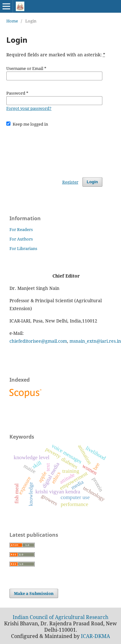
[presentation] (54, 149)
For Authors (21, 239)
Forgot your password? (29, 108)
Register (70, 182)
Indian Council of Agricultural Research (61, 617)
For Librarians (23, 248)
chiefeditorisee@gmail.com (38, 341)
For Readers (21, 229)
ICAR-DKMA (95, 636)
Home (12, 21)
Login (92, 182)
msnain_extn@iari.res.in (95, 341)
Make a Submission (34, 593)
